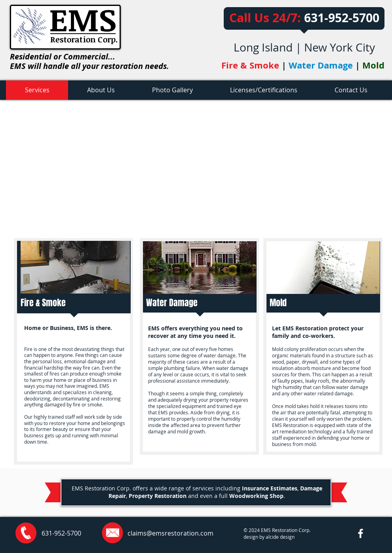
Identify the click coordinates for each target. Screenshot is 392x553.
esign (289, 537)
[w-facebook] (361, 533)
